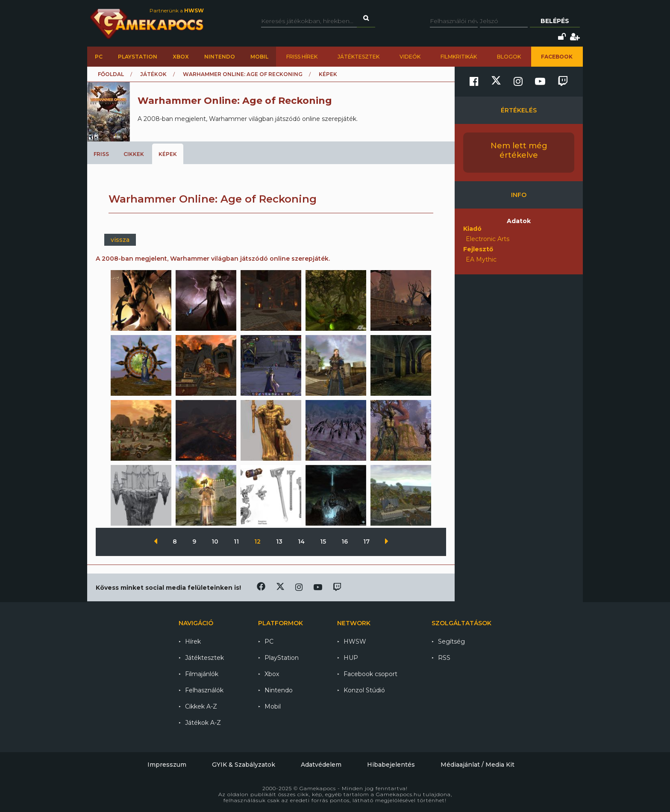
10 (216, 541)
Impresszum (167, 765)
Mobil (259, 57)
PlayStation (138, 57)
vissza (120, 240)
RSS (444, 658)
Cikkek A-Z (201, 706)
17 (367, 541)
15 (324, 541)
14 (302, 541)
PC (99, 57)
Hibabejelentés (391, 765)
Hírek (193, 641)
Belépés (555, 21)
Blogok (509, 57)
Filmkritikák (459, 57)
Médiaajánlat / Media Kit (478, 765)
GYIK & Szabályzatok (244, 765)
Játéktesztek (359, 57)
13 (280, 541)
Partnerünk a (177, 10)
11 (237, 541)
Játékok (153, 74)
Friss (101, 154)
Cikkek (134, 154)
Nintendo (220, 57)
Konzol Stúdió (364, 690)
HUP (351, 658)
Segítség (451, 641)
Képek (168, 154)
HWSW (355, 641)
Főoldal (111, 74)
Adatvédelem (321, 765)
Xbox (181, 57)
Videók (410, 57)
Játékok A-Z (203, 723)
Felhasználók (204, 690)
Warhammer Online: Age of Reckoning (243, 74)
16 (345, 541)
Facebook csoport (370, 674)
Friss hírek (302, 57)
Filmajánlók (202, 674)
